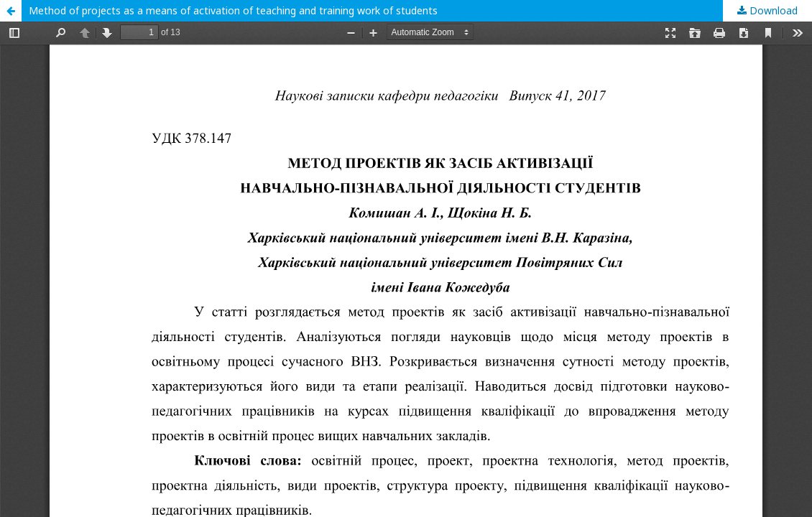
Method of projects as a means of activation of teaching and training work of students (233, 10)
